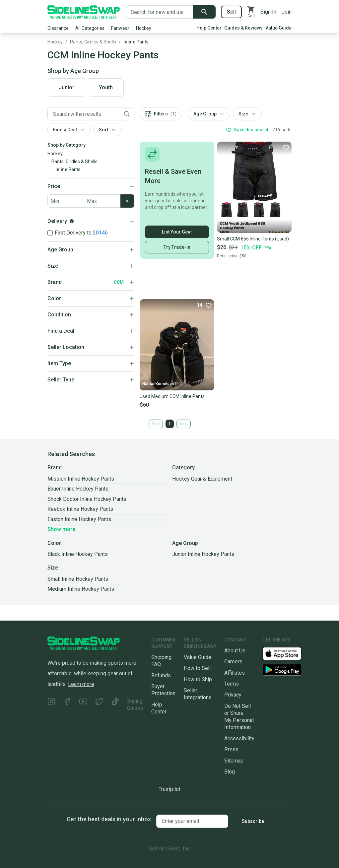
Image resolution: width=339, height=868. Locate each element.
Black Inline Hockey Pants (78, 554)
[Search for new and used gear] (159, 12)
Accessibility (239, 738)
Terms (232, 684)
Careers (233, 662)
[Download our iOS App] (287, 653)
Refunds (161, 675)
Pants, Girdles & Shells (93, 42)
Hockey (144, 28)
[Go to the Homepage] (84, 12)
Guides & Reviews (243, 28)
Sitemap (234, 761)
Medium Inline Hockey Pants (81, 589)
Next (184, 424)
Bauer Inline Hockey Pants (78, 489)
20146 (100, 233)
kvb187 (226, 226)
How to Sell (197, 668)
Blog (230, 772)
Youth (106, 87)
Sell (231, 12)
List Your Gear (177, 232)
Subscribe (253, 821)
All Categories (90, 28)
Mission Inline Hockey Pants (81, 479)
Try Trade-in (177, 247)
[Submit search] (204, 12)
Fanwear (120, 28)
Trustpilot (169, 789)
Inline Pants (136, 42)
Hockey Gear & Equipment (202, 479)
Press (231, 749)
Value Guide (278, 28)
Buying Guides (135, 704)
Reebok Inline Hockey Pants (80, 509)
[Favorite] (286, 148)
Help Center (209, 28)
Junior (67, 87)
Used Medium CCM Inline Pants (172, 396)
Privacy (233, 695)
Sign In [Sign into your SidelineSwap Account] (268, 12)
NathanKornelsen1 (159, 384)
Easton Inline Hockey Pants (79, 519)
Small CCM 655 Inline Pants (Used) (253, 239)
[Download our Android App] (282, 670)
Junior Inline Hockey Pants (203, 554)
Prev (156, 424)
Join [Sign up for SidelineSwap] (287, 12)
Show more (61, 529)
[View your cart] (251, 12)
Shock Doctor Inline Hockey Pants (87, 499)
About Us (235, 651)
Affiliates (235, 673)
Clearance (58, 28)
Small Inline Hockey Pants (78, 579)
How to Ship (198, 679)
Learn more (81, 684)
